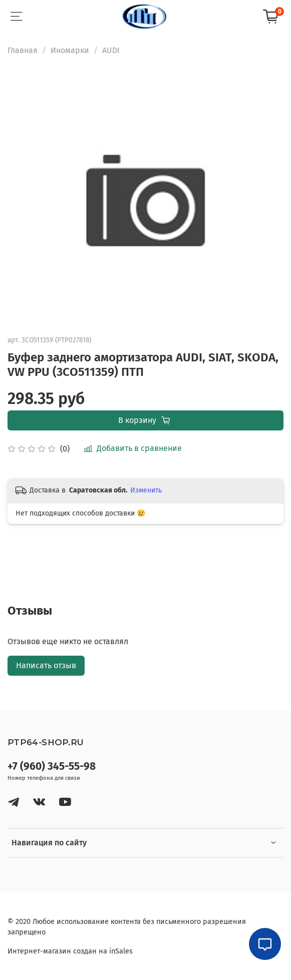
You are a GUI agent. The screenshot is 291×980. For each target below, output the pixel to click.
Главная (23, 50)
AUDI (111, 50)
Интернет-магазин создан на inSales (70, 951)
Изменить (146, 490)
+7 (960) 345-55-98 (52, 767)
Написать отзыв (46, 665)
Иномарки (70, 50)
